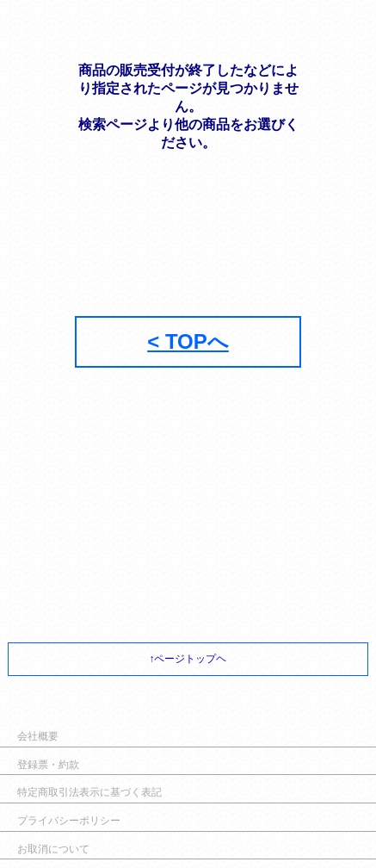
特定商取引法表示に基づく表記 (89, 792)
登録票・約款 (48, 765)
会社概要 (38, 736)
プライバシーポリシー (69, 821)
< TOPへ (188, 341)
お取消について (53, 849)
